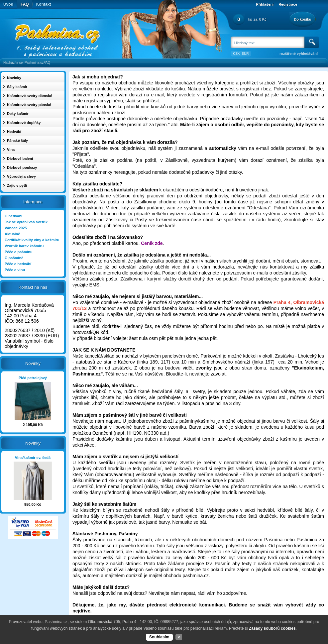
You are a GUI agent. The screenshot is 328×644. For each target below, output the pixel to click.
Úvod (8, 4)
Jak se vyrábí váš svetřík (26, 222)
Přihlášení (265, 4)
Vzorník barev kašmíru (24, 246)
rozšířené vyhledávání (299, 54)
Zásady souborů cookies (272, 628)
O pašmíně (14, 258)
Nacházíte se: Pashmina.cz (23, 63)
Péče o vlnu (15, 270)
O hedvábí (13, 216)
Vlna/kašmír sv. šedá (33, 458)
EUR (245, 54)
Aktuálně (12, 234)
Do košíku (303, 19)
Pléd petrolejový (33, 378)
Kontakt (44, 4)
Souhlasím (159, 637)
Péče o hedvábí (18, 264)
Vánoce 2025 (16, 228)
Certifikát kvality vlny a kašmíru (32, 240)
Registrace (288, 4)
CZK (236, 54)
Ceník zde (152, 243)
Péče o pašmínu (19, 252)
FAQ (25, 4)
